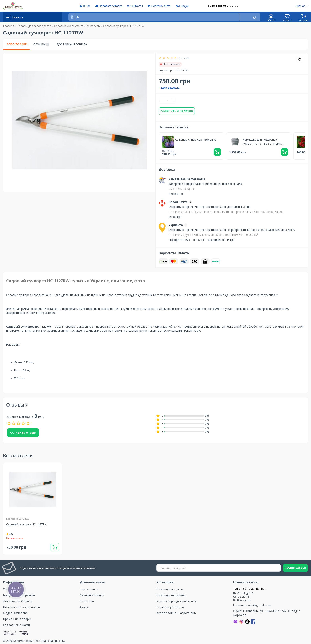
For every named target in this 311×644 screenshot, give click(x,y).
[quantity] (167, 100)
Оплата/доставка (109, 6)
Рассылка (87, 601)
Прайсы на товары (17, 619)
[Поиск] (255, 18)
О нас (85, 6)
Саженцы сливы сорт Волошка (196, 140)
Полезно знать (159, 6)
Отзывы (41, 44)
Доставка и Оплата (72, 44)
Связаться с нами (16, 625)
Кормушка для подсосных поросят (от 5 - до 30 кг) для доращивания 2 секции (262, 143)
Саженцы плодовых (171, 595)
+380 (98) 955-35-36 (225, 6)
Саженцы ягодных (170, 589)
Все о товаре (16, 44)
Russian (302, 6)
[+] (173, 100)
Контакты (135, 6)
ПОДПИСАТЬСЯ (295, 568)
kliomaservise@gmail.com (252, 605)
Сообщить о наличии (177, 111)
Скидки (182, 6)
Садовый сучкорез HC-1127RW (27, 524)
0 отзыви (184, 58)
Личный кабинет (92, 595)
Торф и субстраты (170, 607)
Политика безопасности (22, 607)
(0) (10, 534)
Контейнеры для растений (177, 601)
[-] (161, 100)
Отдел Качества (15, 613)
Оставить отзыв (23, 433)
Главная (9, 26)
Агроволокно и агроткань (176, 613)
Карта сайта (89, 589)
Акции (84, 607)
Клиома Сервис (24, 641)
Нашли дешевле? (170, 88)
